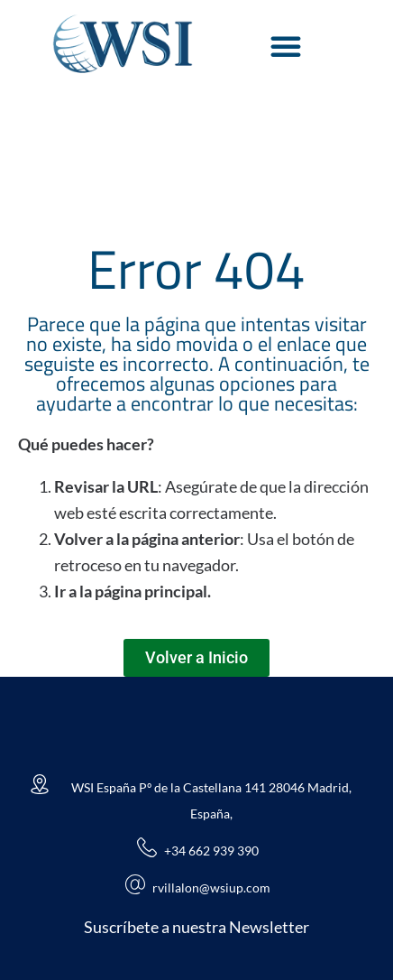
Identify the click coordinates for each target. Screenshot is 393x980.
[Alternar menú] (286, 46)
